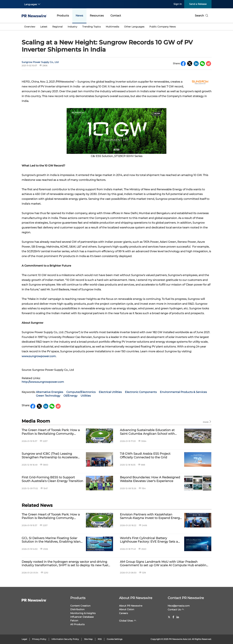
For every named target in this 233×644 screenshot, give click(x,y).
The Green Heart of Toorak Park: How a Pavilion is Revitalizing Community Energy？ (51, 432)
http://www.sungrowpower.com (43, 382)
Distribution (77, 609)
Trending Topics (92, 27)
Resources (97, 16)
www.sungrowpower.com (39, 356)
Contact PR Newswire (186, 598)
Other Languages (134, 27)
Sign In (178, 4)
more (207, 422)
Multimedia (112, 27)
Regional (57, 27)
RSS (100, 639)
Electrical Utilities (110, 392)
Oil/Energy (70, 396)
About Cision (127, 609)
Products (63, 16)
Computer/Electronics (81, 392)
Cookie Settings (115, 639)
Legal (24, 639)
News (79, 16)
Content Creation (80, 606)
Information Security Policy (65, 639)
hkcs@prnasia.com (179, 606)
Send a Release (198, 4)
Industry (72, 27)
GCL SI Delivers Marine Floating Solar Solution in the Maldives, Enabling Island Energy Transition (52, 540)
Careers (123, 613)
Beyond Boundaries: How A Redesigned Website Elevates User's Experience (150, 479)
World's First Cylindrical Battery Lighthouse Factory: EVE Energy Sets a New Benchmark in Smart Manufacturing (151, 540)
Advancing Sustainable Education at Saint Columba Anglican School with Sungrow (147, 432)
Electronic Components (141, 392)
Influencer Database (82, 617)
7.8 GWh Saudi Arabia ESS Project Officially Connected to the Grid (145, 456)
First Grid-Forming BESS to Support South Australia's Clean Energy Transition (52, 479)
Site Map (88, 639)
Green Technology (48, 396)
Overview (30, 27)
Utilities (86, 396)
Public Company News (163, 27)
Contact (116, 16)
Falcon (74, 621)
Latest (44, 27)
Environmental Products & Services (183, 392)
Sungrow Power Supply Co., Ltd (40, 62)
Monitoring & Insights (83, 613)
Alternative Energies (50, 392)
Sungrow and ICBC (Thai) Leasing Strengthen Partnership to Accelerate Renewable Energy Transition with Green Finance (52, 456)
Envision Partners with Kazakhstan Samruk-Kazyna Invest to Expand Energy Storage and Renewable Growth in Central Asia (151, 516)
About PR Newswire (136, 598)
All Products (77, 624)
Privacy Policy (39, 639)
